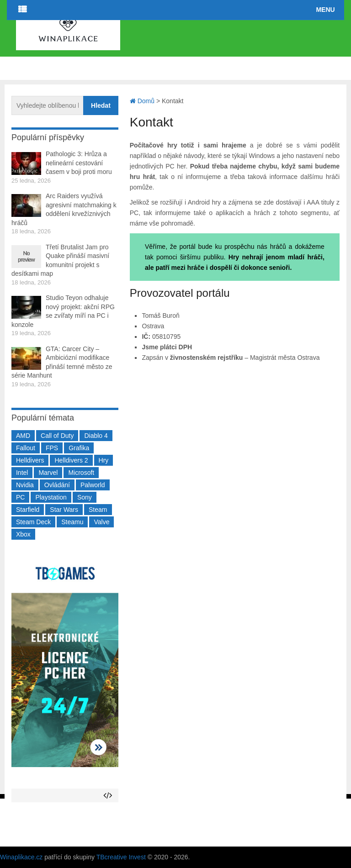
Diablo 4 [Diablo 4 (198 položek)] (96, 436)
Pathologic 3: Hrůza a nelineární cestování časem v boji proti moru (79, 163)
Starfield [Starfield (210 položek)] (28, 510)
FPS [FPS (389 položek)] (52, 448)
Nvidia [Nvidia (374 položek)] (25, 485)
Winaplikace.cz (21, 857)
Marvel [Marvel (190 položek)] (48, 473)
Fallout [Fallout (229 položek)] (26, 448)
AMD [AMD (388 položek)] (23, 436)
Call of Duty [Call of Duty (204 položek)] (57, 436)
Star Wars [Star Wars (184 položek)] (64, 510)
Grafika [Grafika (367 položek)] (79, 448)
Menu (325, 10)
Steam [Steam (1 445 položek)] (98, 510)
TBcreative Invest (121, 857)
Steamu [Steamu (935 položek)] (72, 522)
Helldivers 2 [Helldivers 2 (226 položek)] (71, 460)
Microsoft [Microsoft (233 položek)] (81, 473)
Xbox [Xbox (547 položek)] (23, 534)
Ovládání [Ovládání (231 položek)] (57, 485)
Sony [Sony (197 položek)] (85, 497)
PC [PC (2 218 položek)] (20, 497)
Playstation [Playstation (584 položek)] (51, 497)
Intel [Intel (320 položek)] (22, 473)
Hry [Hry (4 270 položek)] (104, 460)
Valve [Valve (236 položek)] (101, 522)
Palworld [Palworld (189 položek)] (93, 485)
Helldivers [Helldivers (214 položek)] (30, 460)
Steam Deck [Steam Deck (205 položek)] (33, 522)
